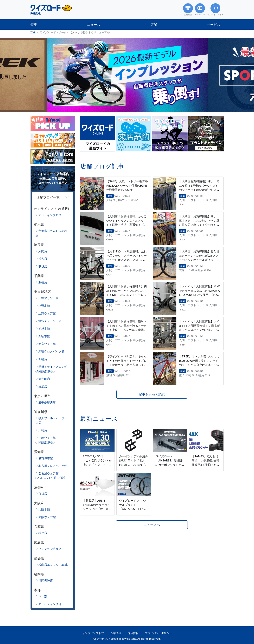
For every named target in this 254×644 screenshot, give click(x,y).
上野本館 (44, 306)
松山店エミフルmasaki (53, 565)
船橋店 (43, 282)
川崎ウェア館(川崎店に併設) (46, 440)
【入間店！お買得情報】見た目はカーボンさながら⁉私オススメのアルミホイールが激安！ (199, 255)
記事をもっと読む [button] (152, 394)
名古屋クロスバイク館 (53, 466)
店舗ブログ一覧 (48, 197)
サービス (214, 25)
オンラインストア (215, 10)
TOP (33, 32)
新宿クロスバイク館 (51, 351)
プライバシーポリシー (158, 633)
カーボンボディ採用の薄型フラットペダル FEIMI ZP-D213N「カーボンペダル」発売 (133, 462)
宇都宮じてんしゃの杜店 (51, 233)
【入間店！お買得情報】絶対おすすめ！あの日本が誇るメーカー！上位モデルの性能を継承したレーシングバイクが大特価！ (126, 327)
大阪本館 (44, 509)
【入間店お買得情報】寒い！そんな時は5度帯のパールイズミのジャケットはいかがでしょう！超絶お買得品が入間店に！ (199, 187)
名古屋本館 (46, 458)
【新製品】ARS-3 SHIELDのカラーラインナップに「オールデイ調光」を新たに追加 (97, 507)
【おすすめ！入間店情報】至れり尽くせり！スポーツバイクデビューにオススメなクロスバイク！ (126, 257)
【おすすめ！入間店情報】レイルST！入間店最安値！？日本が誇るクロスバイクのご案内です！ (199, 327)
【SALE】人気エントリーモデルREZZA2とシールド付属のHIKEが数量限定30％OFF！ (127, 185)
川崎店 (43, 430)
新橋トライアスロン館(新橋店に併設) (51, 369)
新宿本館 (44, 336)
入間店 (43, 251)
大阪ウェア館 (47, 517)
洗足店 (43, 386)
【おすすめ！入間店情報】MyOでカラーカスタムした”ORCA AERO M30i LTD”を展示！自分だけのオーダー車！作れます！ (200, 292)
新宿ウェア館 (47, 344)
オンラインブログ (50, 215)
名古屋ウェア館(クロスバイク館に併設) (51, 476)
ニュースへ (152, 525)
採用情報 (133, 633)
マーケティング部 (50, 604)
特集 (34, 25)
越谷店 (43, 259)
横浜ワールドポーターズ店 (51, 420)
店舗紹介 (188, 10)
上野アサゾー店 (48, 298)
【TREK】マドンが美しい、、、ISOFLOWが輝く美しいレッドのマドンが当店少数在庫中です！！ (200, 362)
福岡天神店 (46, 580)
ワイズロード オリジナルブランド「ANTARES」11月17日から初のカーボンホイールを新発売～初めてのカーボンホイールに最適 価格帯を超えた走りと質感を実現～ (133, 515)
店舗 (154, 25)
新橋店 (43, 359)
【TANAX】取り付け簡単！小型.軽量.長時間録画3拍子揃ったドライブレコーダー (206, 462)
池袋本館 (44, 328)
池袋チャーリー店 (50, 321)
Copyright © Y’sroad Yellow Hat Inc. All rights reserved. (127, 639)
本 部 (43, 596)
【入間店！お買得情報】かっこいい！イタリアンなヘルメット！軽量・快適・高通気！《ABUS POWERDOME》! (127, 222)
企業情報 (116, 633)
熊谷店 (43, 266)
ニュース (94, 25)
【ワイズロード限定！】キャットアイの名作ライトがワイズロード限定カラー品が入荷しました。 (126, 362)
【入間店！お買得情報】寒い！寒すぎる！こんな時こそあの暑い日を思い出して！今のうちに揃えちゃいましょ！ (199, 222)
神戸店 (43, 533)
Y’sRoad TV (200, 10)
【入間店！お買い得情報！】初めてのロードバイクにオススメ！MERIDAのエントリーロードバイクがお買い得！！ (126, 292)
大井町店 (44, 379)
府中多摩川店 (47, 402)
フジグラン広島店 (50, 549)
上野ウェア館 (47, 313)
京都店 (43, 494)
